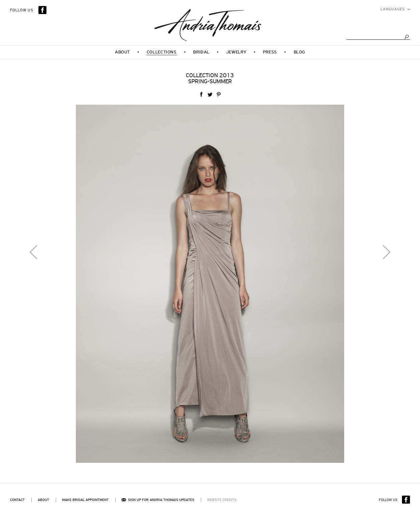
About (43, 500)
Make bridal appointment (85, 500)
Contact (17, 500)
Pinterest (219, 94)
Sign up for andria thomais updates (158, 500)
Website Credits (222, 500)
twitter (210, 94)
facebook (201, 94)
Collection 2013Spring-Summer (210, 78)
